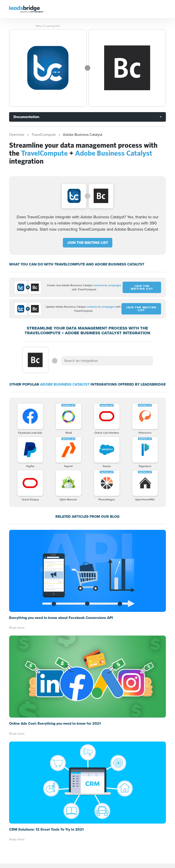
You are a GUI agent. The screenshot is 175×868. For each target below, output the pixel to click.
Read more (17, 628)
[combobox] (107, 361)
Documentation (26, 117)
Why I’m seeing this (48, 26)
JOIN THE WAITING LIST (88, 243)
